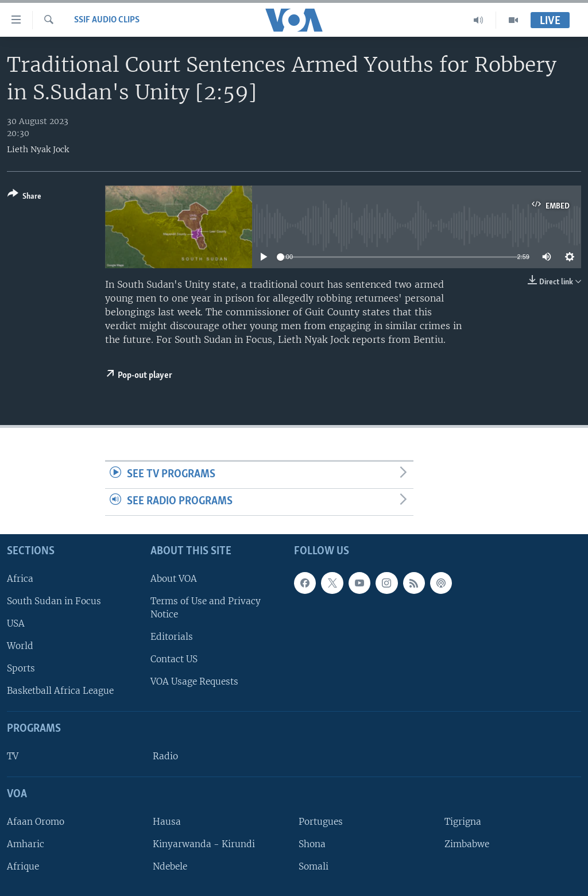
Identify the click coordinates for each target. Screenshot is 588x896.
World (20, 646)
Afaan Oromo (36, 822)
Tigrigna (463, 822)
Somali (314, 866)
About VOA (174, 578)
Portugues (321, 822)
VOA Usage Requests (194, 681)
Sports (21, 668)
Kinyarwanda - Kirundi (204, 844)
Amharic (26, 844)
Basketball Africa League (60, 691)
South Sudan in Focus (54, 601)
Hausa (167, 822)
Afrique (23, 866)
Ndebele (170, 866)
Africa (20, 578)
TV (13, 756)
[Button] (24, 197)
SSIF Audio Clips (107, 20)
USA (16, 623)
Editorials (172, 637)
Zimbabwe (467, 844)
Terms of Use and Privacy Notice (206, 608)
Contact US (174, 659)
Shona (312, 844)
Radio (165, 756)
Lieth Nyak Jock (38, 149)
